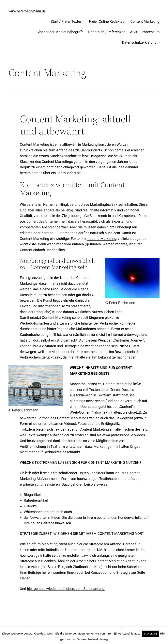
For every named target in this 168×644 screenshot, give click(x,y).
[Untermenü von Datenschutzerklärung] (159, 43)
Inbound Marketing (101, 239)
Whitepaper (33, 512)
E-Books (30, 506)
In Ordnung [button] (151, 634)
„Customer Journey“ (128, 340)
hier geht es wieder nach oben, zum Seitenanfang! (66, 589)
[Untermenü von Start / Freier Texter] (83, 22)
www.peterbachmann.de (27, 11)
